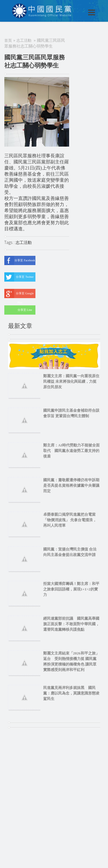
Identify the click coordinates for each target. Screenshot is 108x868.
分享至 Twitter (19, 277)
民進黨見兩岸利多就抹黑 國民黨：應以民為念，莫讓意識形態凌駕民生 (71, 693)
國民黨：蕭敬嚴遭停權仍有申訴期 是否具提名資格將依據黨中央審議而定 (71, 485)
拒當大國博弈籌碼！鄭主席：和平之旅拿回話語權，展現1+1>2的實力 (71, 589)
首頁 (8, 40)
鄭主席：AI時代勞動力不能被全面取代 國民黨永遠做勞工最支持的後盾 (71, 451)
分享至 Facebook (20, 260)
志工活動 (24, 40)
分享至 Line (18, 310)
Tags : (10, 242)
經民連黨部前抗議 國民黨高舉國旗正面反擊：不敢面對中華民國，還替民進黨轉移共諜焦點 (71, 624)
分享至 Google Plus (19, 293)
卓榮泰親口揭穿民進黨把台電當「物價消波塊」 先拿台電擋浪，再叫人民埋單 (70, 520)
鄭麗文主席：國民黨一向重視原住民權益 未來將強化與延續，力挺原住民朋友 (71, 381)
